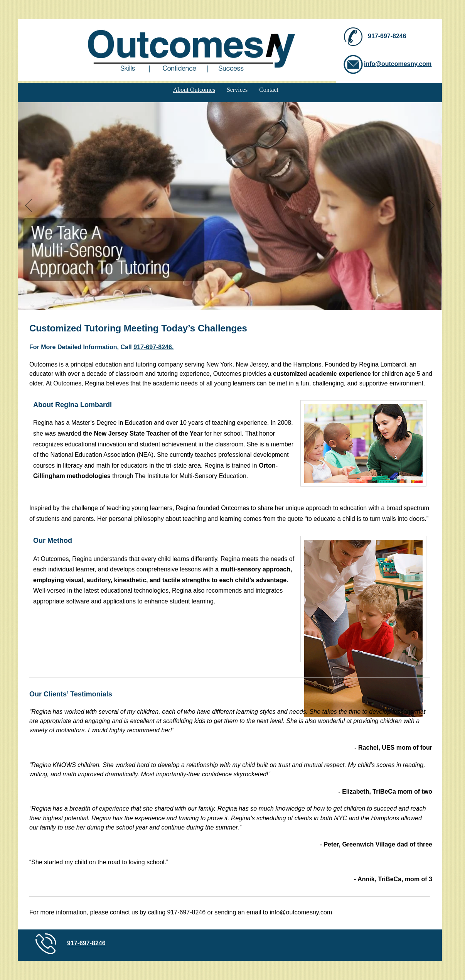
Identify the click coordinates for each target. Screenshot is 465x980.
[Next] (431, 206)
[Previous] (29, 206)
